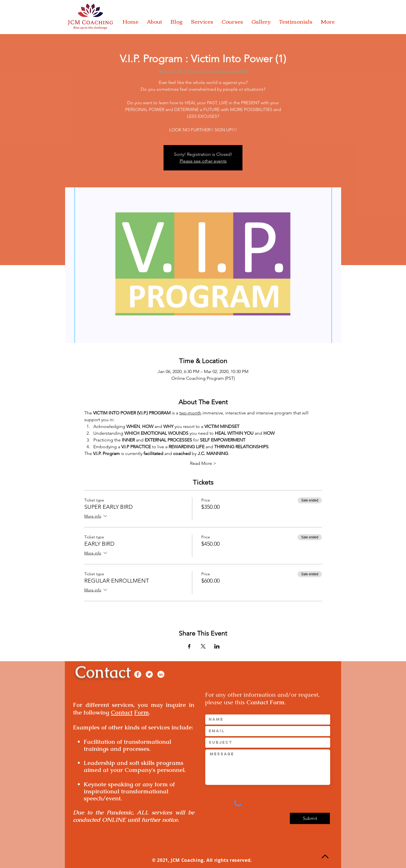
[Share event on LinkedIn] (217, 646)
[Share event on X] (203, 646)
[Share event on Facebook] (189, 646)
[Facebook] (138, 674)
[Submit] (310, 818)
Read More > (203, 463)
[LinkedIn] (161, 674)
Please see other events (203, 161)
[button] (155, 21)
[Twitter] (149, 674)
